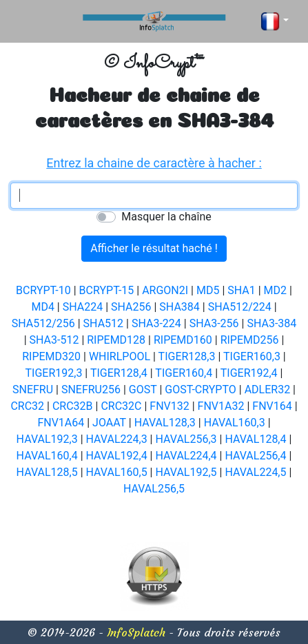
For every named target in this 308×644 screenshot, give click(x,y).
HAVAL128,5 (47, 472)
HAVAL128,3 (165, 423)
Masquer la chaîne (166, 217)
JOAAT (109, 423)
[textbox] (154, 196)
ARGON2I (165, 290)
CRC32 (27, 406)
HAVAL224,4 (186, 456)
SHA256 (131, 307)
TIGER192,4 (249, 373)
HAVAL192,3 (47, 439)
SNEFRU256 (91, 389)
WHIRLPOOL (120, 356)
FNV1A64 (61, 423)
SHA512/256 (43, 323)
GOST (143, 389)
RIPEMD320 (51, 356)
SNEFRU (33, 389)
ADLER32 (268, 389)
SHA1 (241, 290)
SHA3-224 (156, 323)
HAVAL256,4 (255, 456)
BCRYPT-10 (43, 290)
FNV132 (169, 406)
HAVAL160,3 (235, 423)
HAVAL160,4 (47, 456)
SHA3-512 (54, 340)
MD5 (208, 290)
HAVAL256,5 (154, 489)
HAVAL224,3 (117, 439)
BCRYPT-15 (107, 290)
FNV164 (272, 406)
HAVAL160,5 (117, 472)
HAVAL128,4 (255, 439)
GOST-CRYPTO (201, 389)
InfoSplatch (136, 632)
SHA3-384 (271, 323)
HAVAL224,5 (255, 472)
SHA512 (103, 323)
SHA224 (83, 307)
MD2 (275, 290)
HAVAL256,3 (186, 439)
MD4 (42, 307)
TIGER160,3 (252, 356)
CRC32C (121, 406)
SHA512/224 (240, 307)
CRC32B (73, 406)
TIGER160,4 (184, 373)
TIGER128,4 (119, 373)
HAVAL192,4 (117, 456)
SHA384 (179, 307)
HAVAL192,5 (186, 472)
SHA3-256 (214, 323)
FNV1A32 (221, 406)
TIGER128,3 (187, 356)
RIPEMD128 (116, 340)
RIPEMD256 (250, 340)
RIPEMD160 (183, 340)
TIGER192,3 (54, 373)
